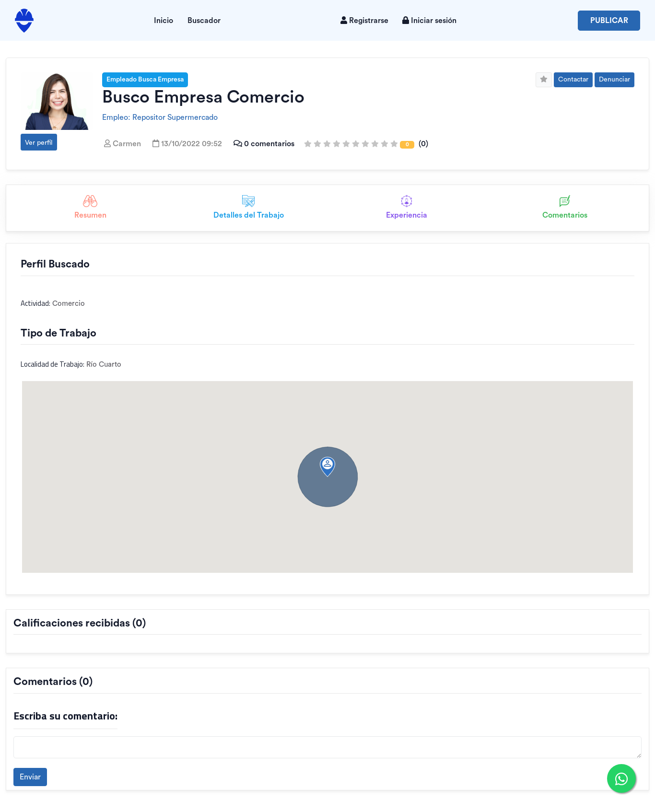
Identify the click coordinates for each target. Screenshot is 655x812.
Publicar (609, 21)
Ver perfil (39, 143)
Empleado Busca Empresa (145, 80)
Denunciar (614, 80)
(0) (366, 144)
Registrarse (364, 20)
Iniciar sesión (429, 20)
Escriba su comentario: (65, 716)
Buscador (204, 21)
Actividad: (35, 303)
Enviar (30, 777)
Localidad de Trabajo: (53, 364)
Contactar (573, 80)
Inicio (164, 21)
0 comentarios (263, 144)
